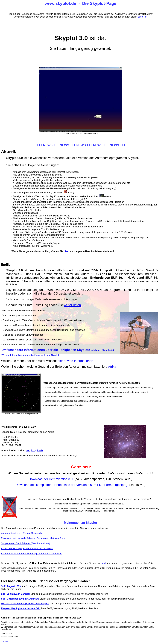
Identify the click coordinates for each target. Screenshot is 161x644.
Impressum (5, 641)
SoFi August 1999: (11, 586)
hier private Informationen (75, 361)
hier (66, 251)
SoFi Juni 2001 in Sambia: (16, 594)
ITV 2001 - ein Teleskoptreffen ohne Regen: (25, 604)
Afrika (112, 367)
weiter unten (72, 305)
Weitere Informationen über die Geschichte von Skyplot (30, 355)
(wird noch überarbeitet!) (58, 350)
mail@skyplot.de (34, 450)
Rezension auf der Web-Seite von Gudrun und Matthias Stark (33, 538)
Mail (104, 563)
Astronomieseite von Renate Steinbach (21, 533)
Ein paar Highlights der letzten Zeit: (21, 608)
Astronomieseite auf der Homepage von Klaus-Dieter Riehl (32, 554)
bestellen (142, 17)
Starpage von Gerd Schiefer (16, 543)
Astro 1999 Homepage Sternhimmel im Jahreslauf (27, 549)
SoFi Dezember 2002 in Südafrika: (20, 599)
